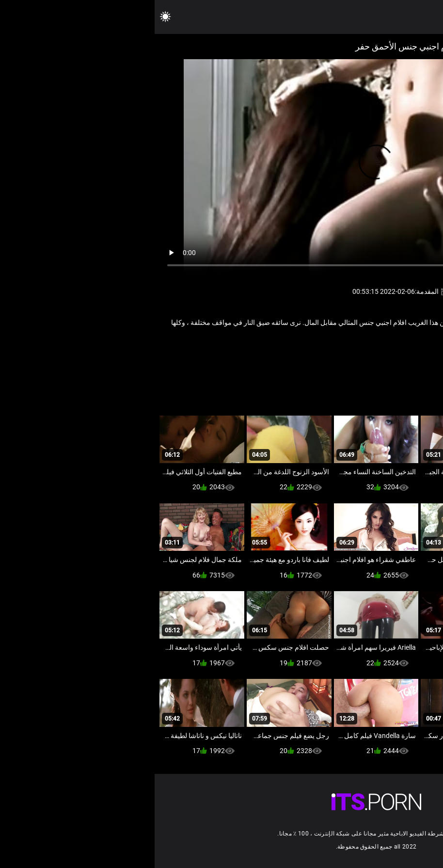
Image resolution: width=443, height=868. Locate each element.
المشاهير (385, 354)
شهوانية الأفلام (310, 354)
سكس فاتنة (350, 354)
